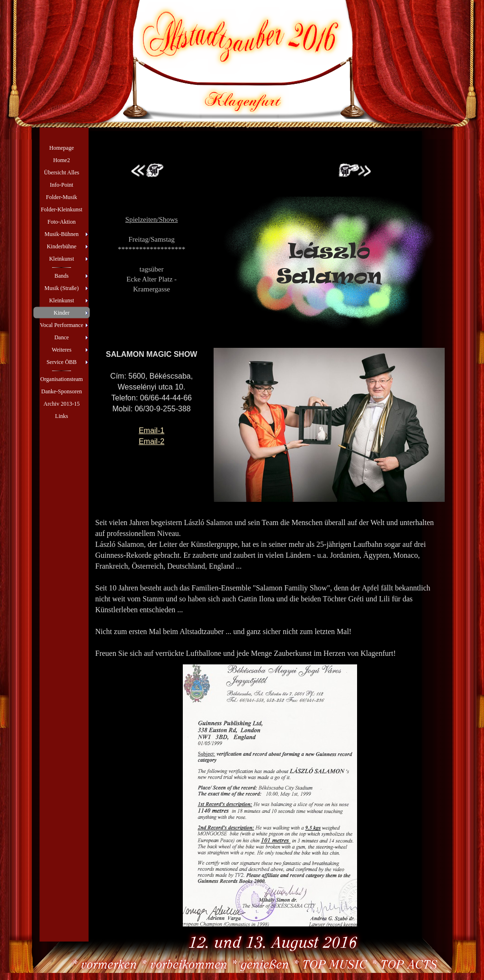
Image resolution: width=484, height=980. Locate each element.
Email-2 (152, 441)
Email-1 (152, 431)
